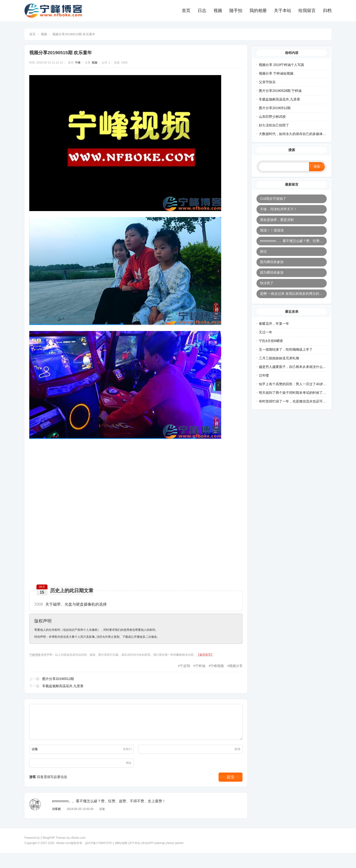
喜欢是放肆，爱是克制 (277, 224)
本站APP (148, 858)
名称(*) (127, 758)
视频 (218, 11)
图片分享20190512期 (60, 684)
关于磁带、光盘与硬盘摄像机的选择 (73, 609)
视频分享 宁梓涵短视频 (276, 72)
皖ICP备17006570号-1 (100, 858)
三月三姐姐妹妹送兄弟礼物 (279, 366)
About (170, 858)
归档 (327, 11)
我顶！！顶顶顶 (272, 235)
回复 (105, 821)
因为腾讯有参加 (272, 267)
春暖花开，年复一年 (274, 331)
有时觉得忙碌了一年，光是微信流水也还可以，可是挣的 (301, 409)
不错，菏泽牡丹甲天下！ (279, 214)
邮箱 (235, 758)
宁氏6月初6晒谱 (271, 349)
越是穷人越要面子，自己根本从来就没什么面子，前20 (299, 375)
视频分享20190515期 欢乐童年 (76, 34)
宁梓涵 (198, 671)
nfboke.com (78, 853)
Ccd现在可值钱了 (273, 203)
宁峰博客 (37, 660)
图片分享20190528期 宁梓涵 (280, 89)
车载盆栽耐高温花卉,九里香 (65, 691)
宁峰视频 (215, 671)
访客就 (59, 821)
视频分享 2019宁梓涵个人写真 (282, 63)
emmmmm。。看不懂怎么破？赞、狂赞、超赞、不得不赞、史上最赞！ (293, 246)
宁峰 (80, 65)
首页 (186, 11)
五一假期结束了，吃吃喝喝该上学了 (286, 357)
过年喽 (264, 383)
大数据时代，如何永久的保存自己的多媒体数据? (295, 132)
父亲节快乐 (267, 80)
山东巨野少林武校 (272, 115)
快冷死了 (267, 288)
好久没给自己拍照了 (274, 124)
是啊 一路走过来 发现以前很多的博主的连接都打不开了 (293, 298)
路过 (263, 256)
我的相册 (258, 11)
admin (180, 858)
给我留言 (307, 11)
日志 (202, 11)
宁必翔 (183, 671)
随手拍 (236, 11)
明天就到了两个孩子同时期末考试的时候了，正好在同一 (301, 401)
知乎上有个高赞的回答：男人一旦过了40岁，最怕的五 (299, 392)
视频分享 (233, 671)
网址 (129, 772)
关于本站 (283, 11)
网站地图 (122, 858)
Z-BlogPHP (48, 853)
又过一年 (266, 340)
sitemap (160, 858)
